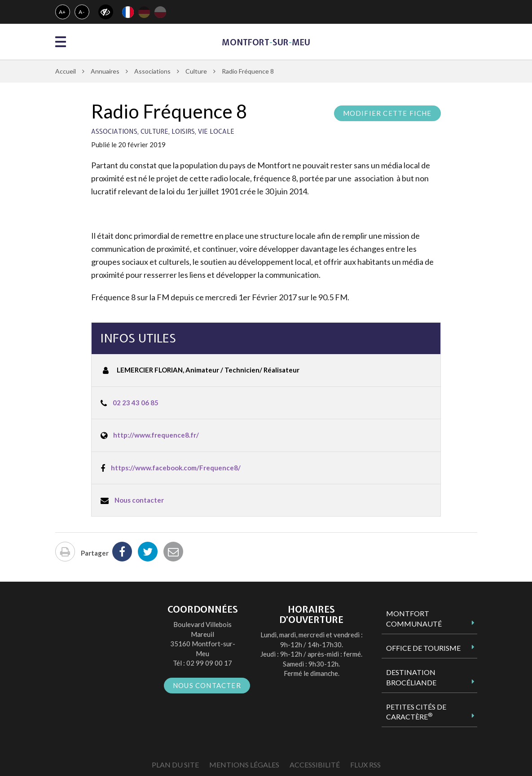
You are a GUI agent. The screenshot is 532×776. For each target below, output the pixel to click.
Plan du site (175, 765)
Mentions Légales (244, 765)
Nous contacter (139, 500)
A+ (63, 12)
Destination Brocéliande (411, 677)
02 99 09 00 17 (209, 663)
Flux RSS (365, 765)
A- (82, 12)
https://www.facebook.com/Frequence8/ (176, 468)
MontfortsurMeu (266, 42)
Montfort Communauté (414, 618)
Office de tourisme (423, 648)
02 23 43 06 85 (136, 403)
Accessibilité (315, 765)
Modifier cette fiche (387, 113)
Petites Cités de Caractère (416, 712)
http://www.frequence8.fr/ (156, 435)
